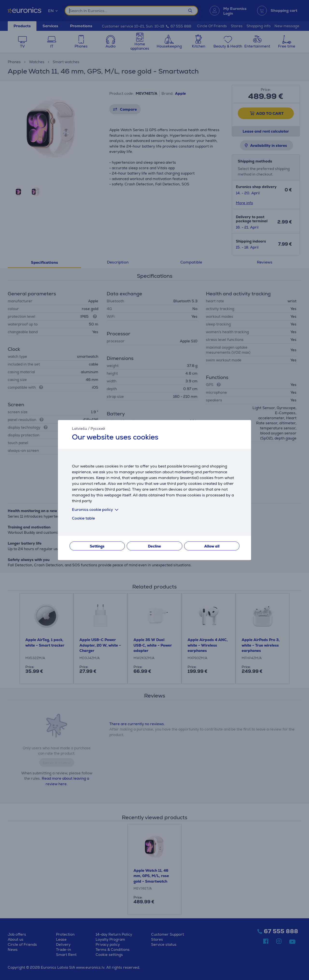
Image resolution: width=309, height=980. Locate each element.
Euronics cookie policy (96, 510)
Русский (98, 429)
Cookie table (83, 518)
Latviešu (79, 429)
